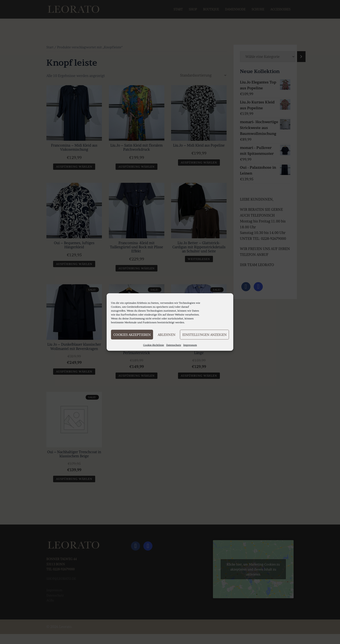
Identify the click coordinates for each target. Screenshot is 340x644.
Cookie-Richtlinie (154, 345)
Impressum (190, 345)
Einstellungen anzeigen (204, 334)
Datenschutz (174, 345)
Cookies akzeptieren (132, 334)
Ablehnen (167, 334)
